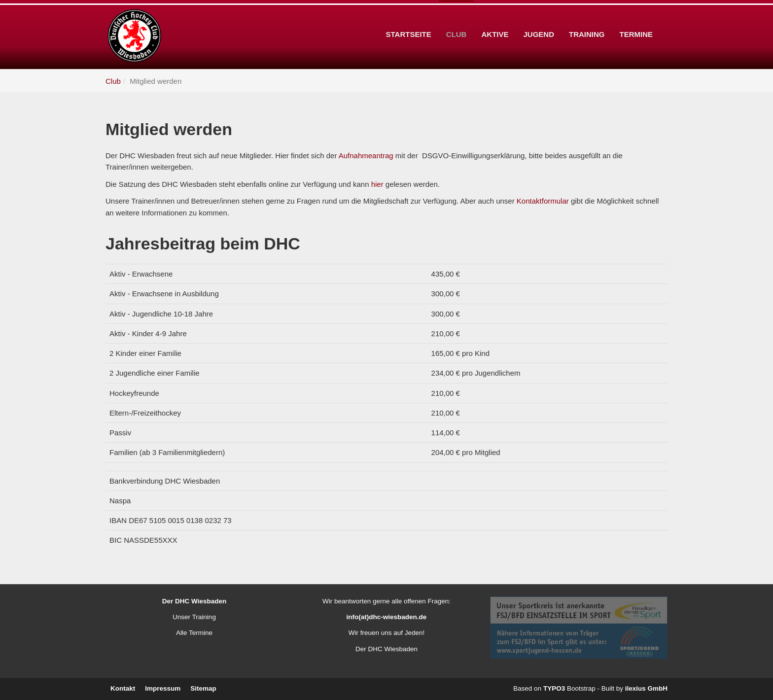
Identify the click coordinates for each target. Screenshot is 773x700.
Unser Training (194, 617)
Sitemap (203, 688)
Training (587, 19)
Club (457, 19)
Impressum (163, 688)
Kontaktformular (543, 201)
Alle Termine (194, 633)
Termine (636, 19)
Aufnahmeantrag (366, 156)
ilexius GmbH (646, 688)
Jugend (539, 19)
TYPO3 (554, 688)
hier (377, 184)
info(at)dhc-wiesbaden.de (387, 617)
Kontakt (123, 688)
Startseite (409, 19)
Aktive (495, 19)
